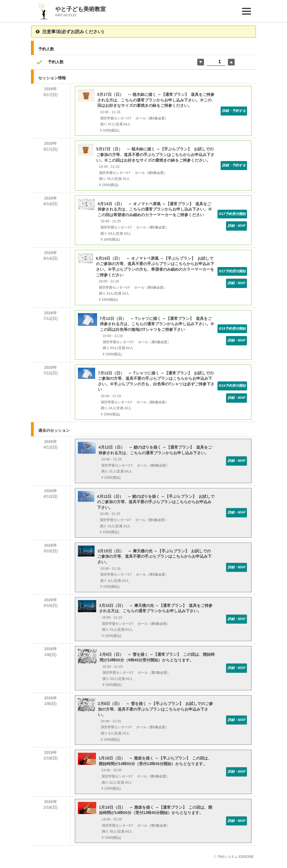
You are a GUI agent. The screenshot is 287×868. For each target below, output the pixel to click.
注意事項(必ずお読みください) (70, 32)
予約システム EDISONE (236, 857)
